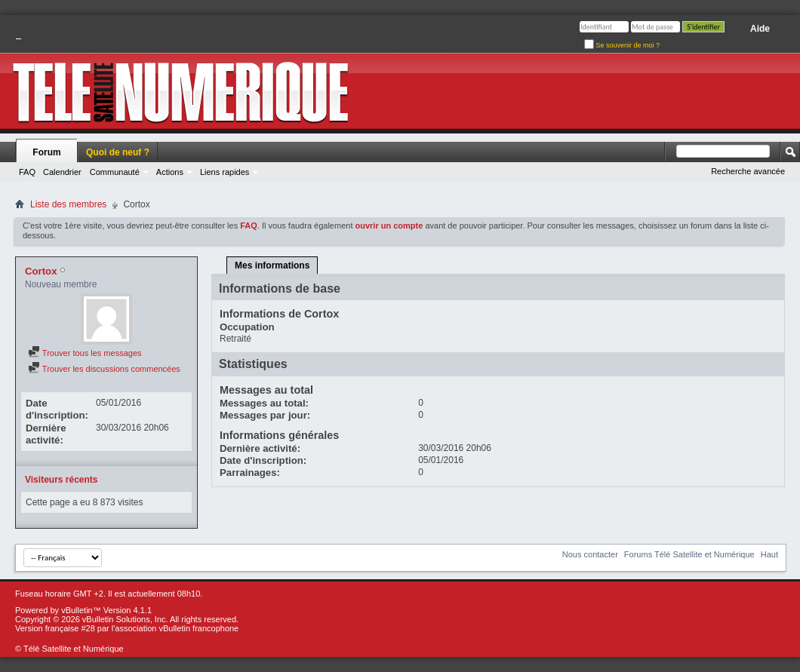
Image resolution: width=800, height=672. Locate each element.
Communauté (115, 172)
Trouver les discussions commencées (104, 369)
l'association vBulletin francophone (175, 628)
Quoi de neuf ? (118, 152)
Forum (46, 152)
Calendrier (62, 172)
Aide (760, 29)
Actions (170, 172)
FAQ (27, 172)
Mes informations (272, 265)
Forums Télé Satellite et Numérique (689, 554)
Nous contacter (590, 554)
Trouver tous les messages (85, 353)
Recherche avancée (748, 171)
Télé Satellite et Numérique (74, 649)
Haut (769, 554)
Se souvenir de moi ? (622, 45)
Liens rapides (225, 172)
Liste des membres (68, 204)
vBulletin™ (81, 610)
